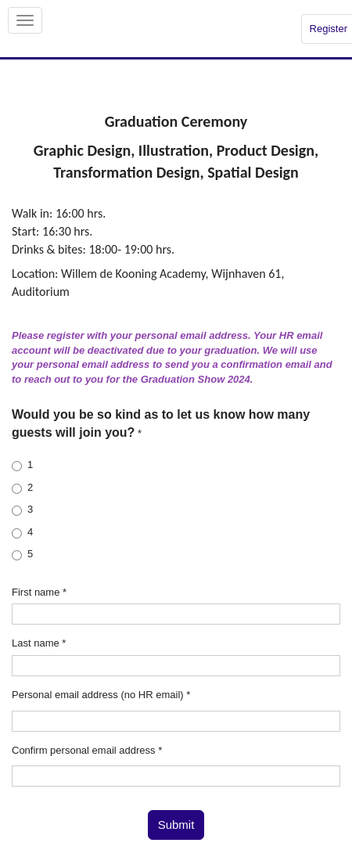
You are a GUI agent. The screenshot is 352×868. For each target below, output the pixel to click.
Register (329, 29)
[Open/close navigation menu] (25, 20)
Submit (176, 825)
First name (39, 592)
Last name (39, 643)
